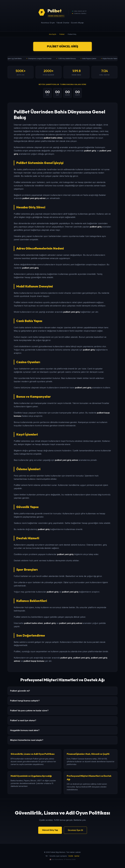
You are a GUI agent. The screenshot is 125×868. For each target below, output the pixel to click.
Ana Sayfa (53, 34)
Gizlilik (71, 856)
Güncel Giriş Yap (50, 830)
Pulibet (62, 34)
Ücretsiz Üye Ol (75, 830)
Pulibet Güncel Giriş (63, 46)
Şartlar (77, 856)
